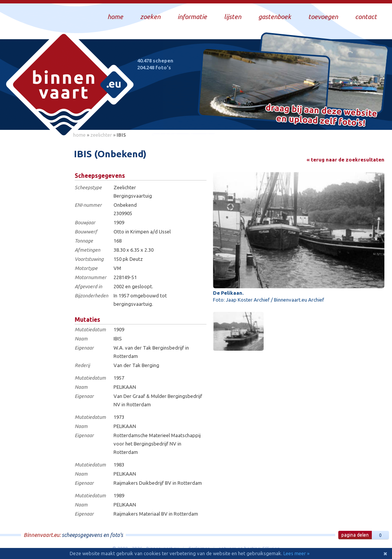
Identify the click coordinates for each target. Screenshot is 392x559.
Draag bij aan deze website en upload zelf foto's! (321, 116)
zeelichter (101, 135)
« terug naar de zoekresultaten (346, 160)
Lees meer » (296, 553)
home (79, 135)
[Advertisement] (34, 256)
